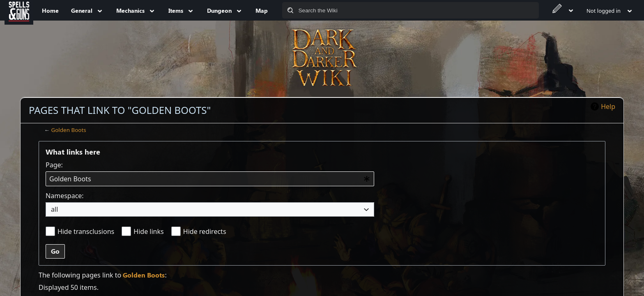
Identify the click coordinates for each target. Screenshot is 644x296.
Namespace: (65, 196)
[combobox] (210, 179)
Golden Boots (68, 130)
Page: (54, 165)
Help (608, 106)
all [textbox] (54, 209)
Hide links (148, 231)
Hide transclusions (86, 231)
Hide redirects (205, 231)
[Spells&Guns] (19, 10)
